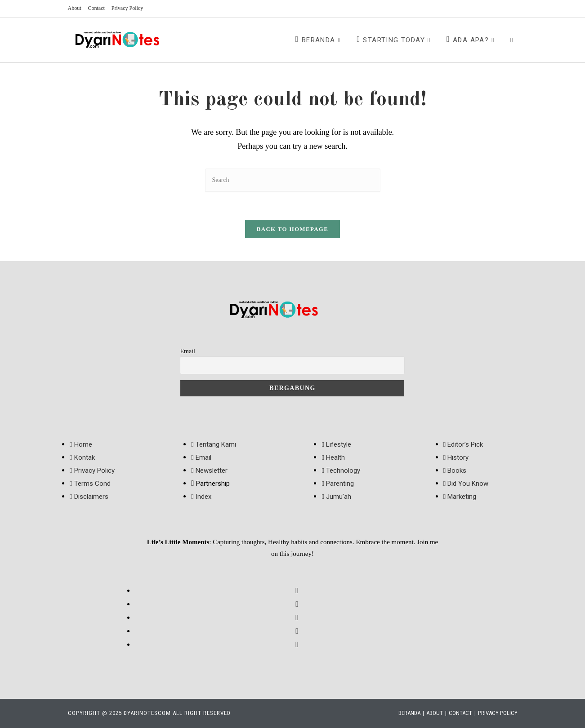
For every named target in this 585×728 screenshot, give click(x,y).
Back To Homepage (292, 229)
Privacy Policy (127, 8)
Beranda (409, 713)
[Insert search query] (293, 180)
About (75, 8)
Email (187, 351)
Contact (96, 8)
